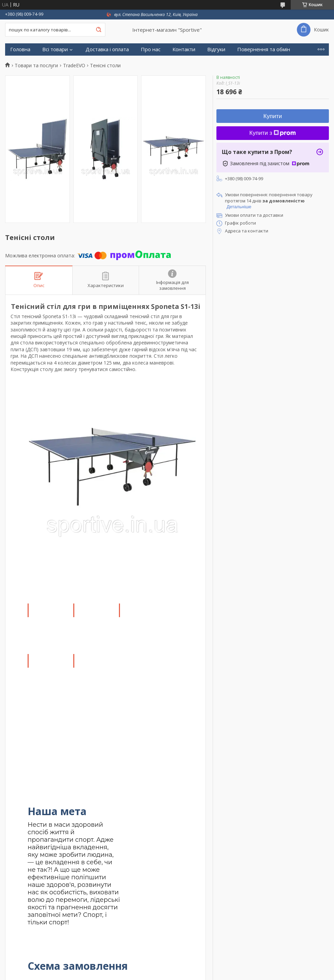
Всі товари (55, 49)
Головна (20, 49)
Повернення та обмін (264, 49)
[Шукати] (98, 30)
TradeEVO (74, 66)
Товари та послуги (36, 66)
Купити (273, 116)
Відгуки (216, 49)
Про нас (151, 49)
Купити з (273, 133)
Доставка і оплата (107, 49)
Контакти (184, 49)
